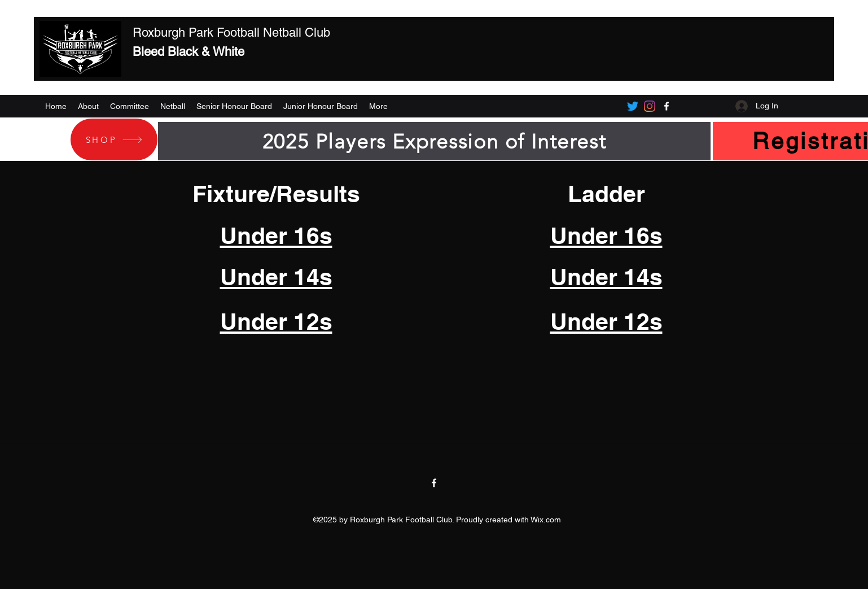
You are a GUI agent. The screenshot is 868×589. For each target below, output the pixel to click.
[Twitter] (633, 106)
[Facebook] (667, 106)
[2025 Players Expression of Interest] (434, 141)
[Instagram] (650, 106)
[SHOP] (114, 139)
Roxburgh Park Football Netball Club (231, 32)
